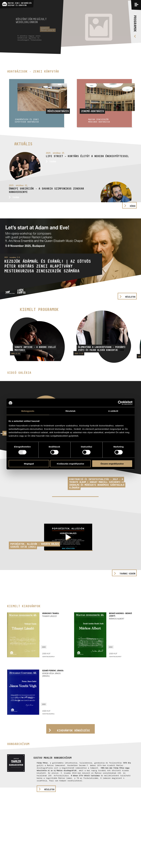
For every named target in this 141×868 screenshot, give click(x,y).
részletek (49, 789)
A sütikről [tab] (113, 411)
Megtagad (29, 464)
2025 (44, 647)
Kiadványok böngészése (73, 730)
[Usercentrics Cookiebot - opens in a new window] (120, 403)
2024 (111, 647)
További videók (127, 574)
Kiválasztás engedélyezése (71, 464)
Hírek (133, 206)
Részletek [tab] (70, 411)
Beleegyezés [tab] (28, 411)
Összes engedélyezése (112, 464)
